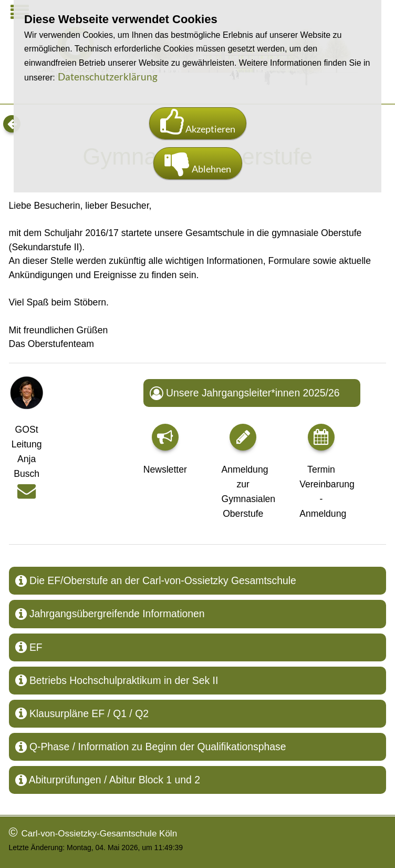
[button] (165, 437)
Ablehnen (198, 163)
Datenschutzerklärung (108, 76)
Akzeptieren (198, 123)
